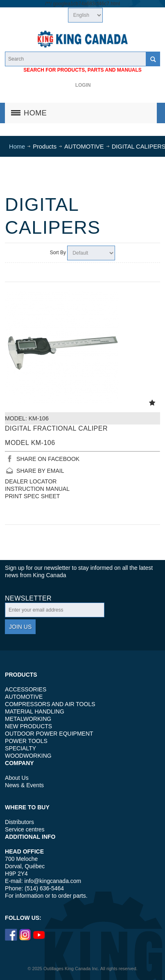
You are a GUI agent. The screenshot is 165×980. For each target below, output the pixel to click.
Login (83, 85)
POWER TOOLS (26, 741)
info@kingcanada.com (53, 881)
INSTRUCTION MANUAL (37, 489)
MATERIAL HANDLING (35, 711)
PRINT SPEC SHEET (32, 496)
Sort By (58, 253)
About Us (17, 778)
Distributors (19, 822)
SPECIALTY (20, 748)
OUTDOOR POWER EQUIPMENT (49, 734)
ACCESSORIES (26, 689)
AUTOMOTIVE (24, 697)
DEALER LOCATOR (31, 481)
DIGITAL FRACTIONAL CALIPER (56, 428)
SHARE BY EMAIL (40, 471)
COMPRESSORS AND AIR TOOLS (50, 704)
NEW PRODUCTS (28, 726)
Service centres (25, 829)
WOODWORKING (28, 756)
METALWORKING (28, 719)
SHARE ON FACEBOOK (48, 459)
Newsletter (28, 598)
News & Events (24, 785)
